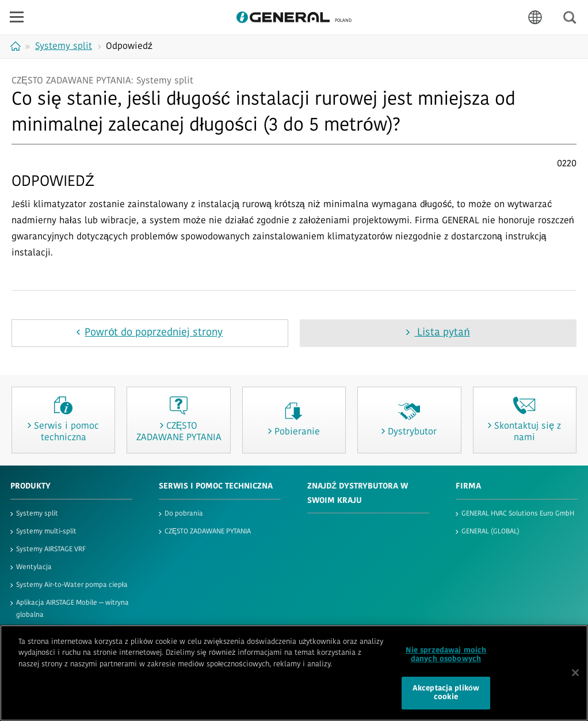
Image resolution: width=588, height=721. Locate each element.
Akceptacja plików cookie (446, 693)
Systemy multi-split (46, 532)
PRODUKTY (30, 487)
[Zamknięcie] (575, 673)
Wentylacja (34, 567)
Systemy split (37, 514)
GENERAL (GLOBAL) (490, 532)
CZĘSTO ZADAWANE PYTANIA (208, 532)
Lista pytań (442, 333)
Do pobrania (184, 514)
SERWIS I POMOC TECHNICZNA (216, 487)
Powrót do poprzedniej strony (154, 333)
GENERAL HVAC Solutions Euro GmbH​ (518, 514)
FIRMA (468, 487)
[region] (294, 673)
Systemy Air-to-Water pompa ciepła (72, 585)
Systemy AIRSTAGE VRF (51, 550)
